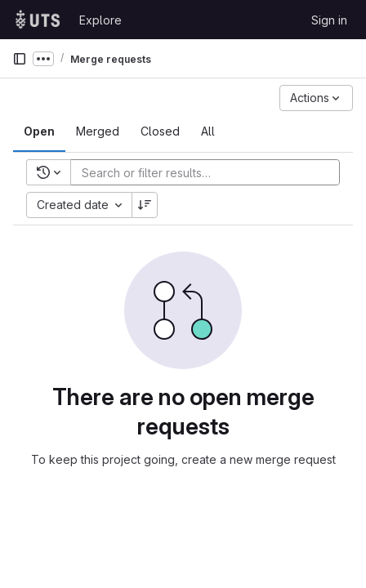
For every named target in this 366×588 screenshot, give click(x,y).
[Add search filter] (210, 172)
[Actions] (316, 98)
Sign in (329, 20)
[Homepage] (38, 20)
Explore (100, 20)
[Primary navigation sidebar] (20, 59)
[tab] (39, 131)
